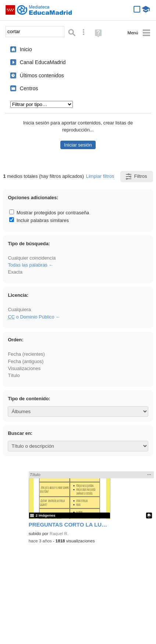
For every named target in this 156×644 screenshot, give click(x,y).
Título (14, 375)
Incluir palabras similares (39, 220)
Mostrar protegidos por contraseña (49, 213)
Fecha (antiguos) (26, 361)
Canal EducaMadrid (43, 62)
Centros (29, 88)
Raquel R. (59, 534)
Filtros (136, 177)
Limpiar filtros (100, 176)
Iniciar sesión (78, 145)
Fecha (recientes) (26, 354)
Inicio (26, 49)
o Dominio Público (31, 317)
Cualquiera (19, 309)
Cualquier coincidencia (32, 258)
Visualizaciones (24, 368)
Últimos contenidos (42, 75)
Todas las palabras (28, 265)
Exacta (15, 272)
